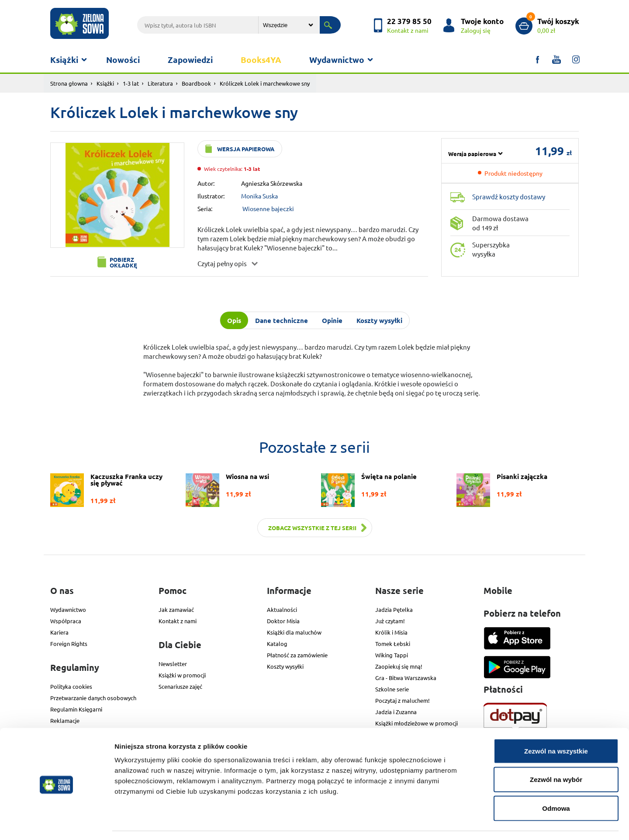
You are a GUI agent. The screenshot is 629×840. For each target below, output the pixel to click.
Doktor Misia (283, 621)
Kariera (59, 632)
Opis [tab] (234, 320)
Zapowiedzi (190, 60)
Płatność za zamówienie (297, 655)
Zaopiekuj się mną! (399, 666)
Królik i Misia (391, 632)
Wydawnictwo (337, 60)
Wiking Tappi (392, 655)
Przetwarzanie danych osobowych (93, 698)
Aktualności (282, 609)
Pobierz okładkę (123, 262)
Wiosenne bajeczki (268, 208)
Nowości (123, 60)
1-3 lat (131, 83)
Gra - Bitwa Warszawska (406, 678)
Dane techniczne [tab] (282, 320)
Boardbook (196, 83)
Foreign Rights (69, 644)
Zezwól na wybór (556, 754)
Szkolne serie (392, 689)
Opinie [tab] (332, 320)
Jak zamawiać (176, 609)
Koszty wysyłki (285, 666)
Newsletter (173, 664)
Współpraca (66, 621)
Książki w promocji (182, 675)
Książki (64, 60)
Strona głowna (69, 83)
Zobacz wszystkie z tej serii (312, 528)
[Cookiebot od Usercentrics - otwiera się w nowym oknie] (57, 823)
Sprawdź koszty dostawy (509, 196)
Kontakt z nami (178, 621)
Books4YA (261, 60)
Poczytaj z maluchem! (403, 700)
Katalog (277, 644)
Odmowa (556, 783)
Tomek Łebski (393, 644)
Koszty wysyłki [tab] (379, 320)
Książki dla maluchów (294, 632)
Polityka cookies (71, 686)
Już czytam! (390, 621)
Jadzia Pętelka (394, 609)
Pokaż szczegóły (466, 823)
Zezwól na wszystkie (556, 725)
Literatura (160, 83)
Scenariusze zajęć (180, 686)
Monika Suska (259, 196)
